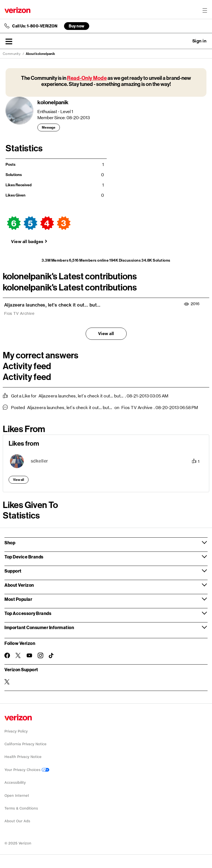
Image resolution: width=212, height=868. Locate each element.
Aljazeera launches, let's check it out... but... (52, 305)
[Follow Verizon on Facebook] (7, 655)
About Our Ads (17, 821)
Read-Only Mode (87, 78)
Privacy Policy (16, 731)
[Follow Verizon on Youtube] (29, 655)
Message (49, 127)
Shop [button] (10, 542)
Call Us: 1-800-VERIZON (35, 26)
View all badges (27, 242)
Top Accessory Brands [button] (28, 613)
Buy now (77, 26)
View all (106, 334)
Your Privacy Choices (27, 770)
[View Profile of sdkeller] (39, 461)
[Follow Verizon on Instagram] (40, 655)
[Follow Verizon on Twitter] (18, 655)
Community (12, 54)
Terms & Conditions (21, 808)
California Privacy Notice (25, 744)
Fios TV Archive (19, 313)
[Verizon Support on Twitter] (7, 682)
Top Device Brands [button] (24, 557)
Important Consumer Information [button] (39, 627)
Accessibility (15, 783)
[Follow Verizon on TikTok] (52, 656)
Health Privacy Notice (23, 757)
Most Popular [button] (18, 599)
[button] (9, 41)
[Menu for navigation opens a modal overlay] (205, 10)
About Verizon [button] (19, 585)
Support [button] (13, 571)
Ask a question (184, 41)
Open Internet (17, 796)
